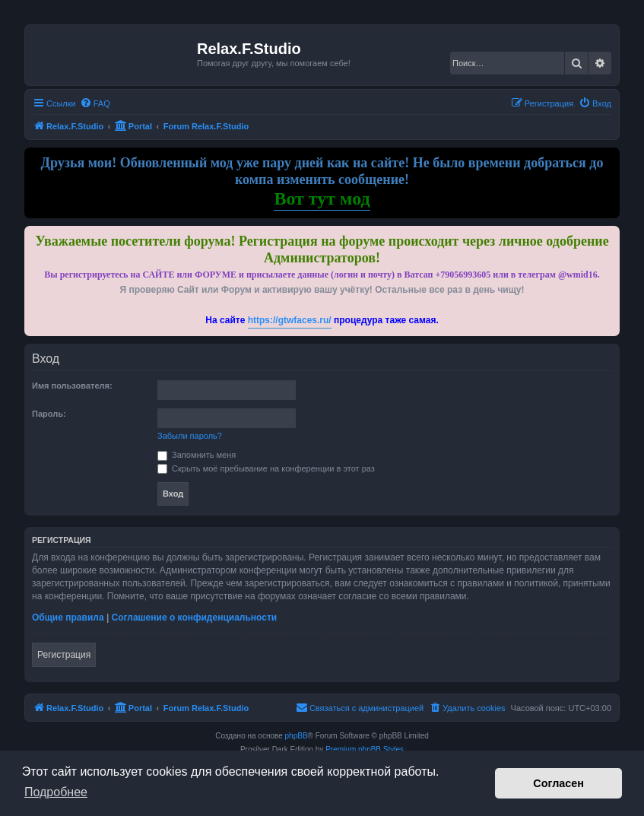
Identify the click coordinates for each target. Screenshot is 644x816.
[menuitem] (95, 103)
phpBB (297, 736)
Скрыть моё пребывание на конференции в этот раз (266, 468)
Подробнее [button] (56, 792)
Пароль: (49, 414)
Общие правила (68, 618)
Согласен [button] (558, 783)
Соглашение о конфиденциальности (195, 618)
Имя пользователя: (72, 386)
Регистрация (64, 655)
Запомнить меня (197, 455)
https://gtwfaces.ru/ (290, 320)
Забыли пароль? (190, 436)
